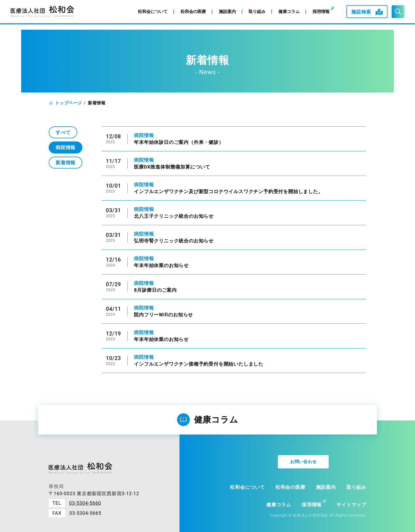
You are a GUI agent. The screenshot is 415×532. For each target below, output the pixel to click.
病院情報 (66, 147)
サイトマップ (351, 505)
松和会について (247, 487)
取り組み (356, 487)
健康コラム (279, 505)
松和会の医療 (290, 487)
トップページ (68, 103)
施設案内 (326, 487)
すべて (63, 132)
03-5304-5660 (85, 503)
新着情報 (66, 163)
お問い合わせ (303, 462)
